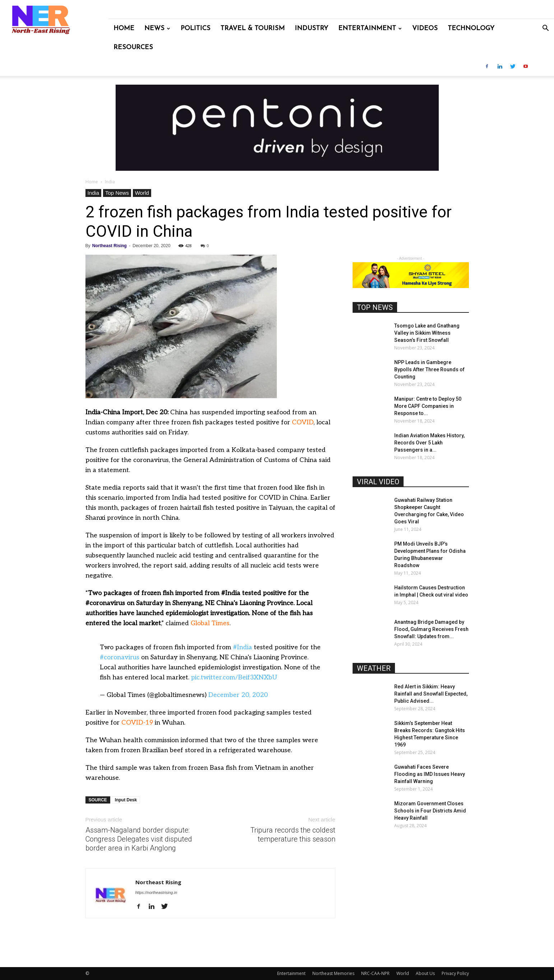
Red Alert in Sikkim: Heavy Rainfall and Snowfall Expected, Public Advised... (431, 694)
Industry (311, 29)
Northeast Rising (110, 246)
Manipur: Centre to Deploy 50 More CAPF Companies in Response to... (428, 406)
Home (124, 29)
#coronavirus (120, 657)
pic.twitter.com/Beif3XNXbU (234, 677)
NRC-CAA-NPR (375, 973)
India (94, 193)
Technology (471, 29)
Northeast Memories (333, 973)
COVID (303, 422)
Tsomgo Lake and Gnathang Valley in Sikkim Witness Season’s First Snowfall (427, 333)
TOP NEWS (375, 307)
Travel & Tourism (253, 29)
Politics (195, 29)
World (142, 193)
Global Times (210, 623)
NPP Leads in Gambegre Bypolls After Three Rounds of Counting (429, 369)
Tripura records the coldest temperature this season (293, 835)
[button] (545, 29)
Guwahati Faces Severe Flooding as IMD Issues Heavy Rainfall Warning (430, 774)
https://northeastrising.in (156, 892)
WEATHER (374, 668)
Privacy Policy (455, 973)
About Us (425, 973)
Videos (425, 29)
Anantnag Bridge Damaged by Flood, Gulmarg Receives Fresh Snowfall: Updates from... (431, 629)
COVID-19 (137, 723)
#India (243, 647)
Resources (133, 48)
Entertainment (370, 29)
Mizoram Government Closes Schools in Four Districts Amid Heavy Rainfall (430, 811)
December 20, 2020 (238, 695)
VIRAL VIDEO (378, 482)
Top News (117, 193)
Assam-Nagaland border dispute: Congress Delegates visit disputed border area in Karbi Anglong (139, 839)
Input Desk (126, 800)
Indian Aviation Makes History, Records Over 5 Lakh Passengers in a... (429, 443)
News (157, 29)
